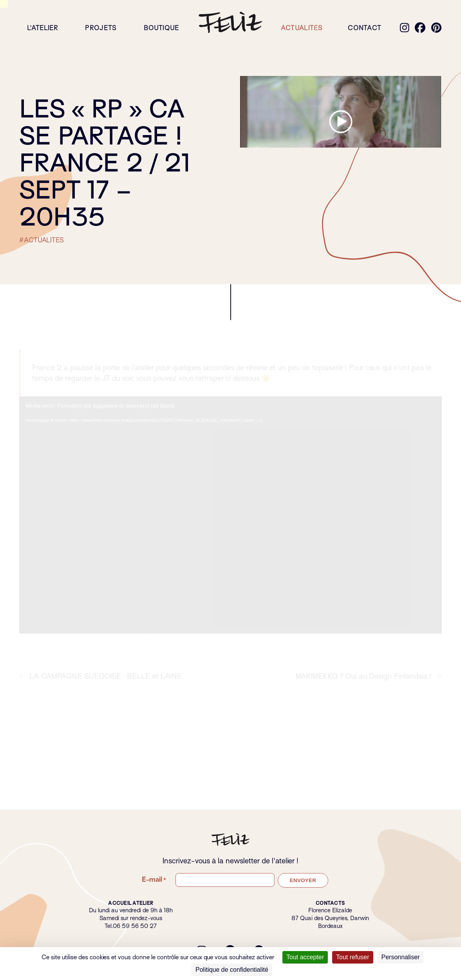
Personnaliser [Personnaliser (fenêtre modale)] (401, 957)
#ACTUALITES (42, 240)
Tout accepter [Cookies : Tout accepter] (305, 957)
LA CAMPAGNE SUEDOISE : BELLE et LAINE (101, 681)
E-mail (154, 880)
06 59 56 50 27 (135, 926)
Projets (101, 28)
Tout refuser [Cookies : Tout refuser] (353, 957)
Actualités (302, 28)
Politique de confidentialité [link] (232, 970)
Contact (364, 28)
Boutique (162, 28)
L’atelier (42, 28)
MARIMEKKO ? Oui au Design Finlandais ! (369, 681)
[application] (230, 520)
